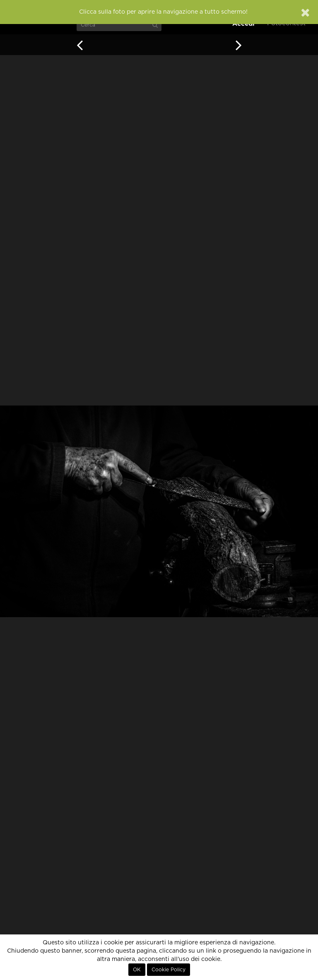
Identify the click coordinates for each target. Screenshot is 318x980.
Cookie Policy (169, 970)
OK (137, 970)
